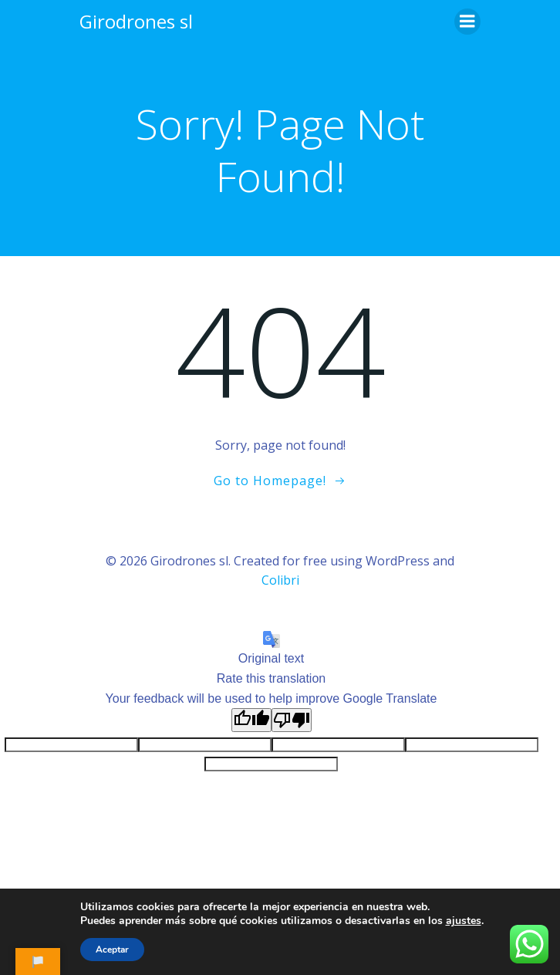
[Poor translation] (292, 720)
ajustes (464, 921)
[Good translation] (251, 720)
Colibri (280, 580)
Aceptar (112, 950)
